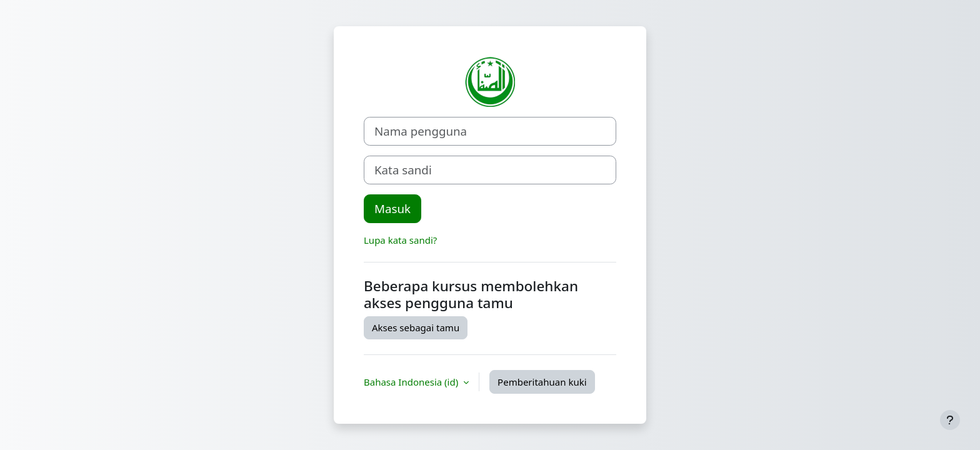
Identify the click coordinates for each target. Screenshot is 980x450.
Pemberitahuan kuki (542, 382)
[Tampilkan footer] (950, 420)
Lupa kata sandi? (400, 240)
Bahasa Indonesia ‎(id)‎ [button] (412, 382)
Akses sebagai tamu (416, 327)
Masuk (392, 208)
